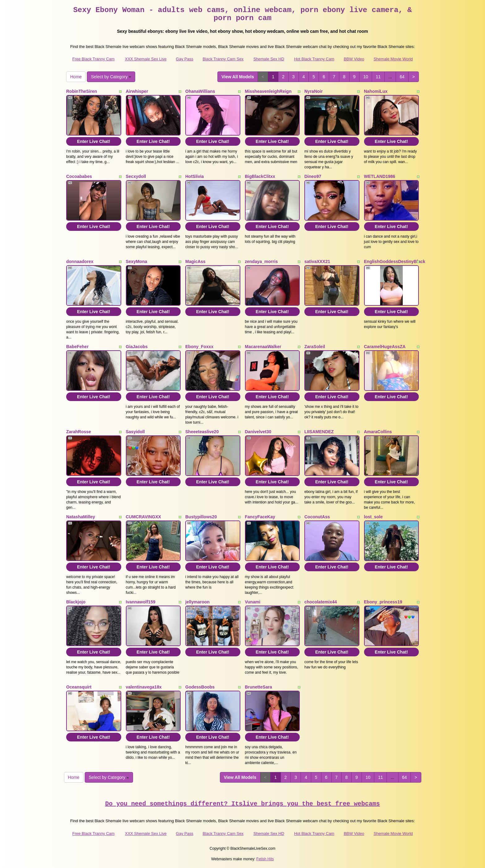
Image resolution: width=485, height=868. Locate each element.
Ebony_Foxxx (199, 347)
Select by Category (111, 77)
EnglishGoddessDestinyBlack (395, 261)
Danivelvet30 (258, 432)
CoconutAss (317, 517)
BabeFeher (77, 347)
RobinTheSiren (82, 91)
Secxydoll (136, 176)
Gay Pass (185, 59)
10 (366, 77)
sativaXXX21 (317, 261)
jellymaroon (197, 602)
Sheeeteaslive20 (202, 432)
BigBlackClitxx (260, 176)
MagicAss (195, 261)
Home (76, 77)
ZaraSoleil (315, 347)
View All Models (238, 77)
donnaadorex (80, 261)
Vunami (253, 602)
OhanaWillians (200, 91)
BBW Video (354, 59)
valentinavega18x (144, 687)
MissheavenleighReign (268, 91)
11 (378, 77)
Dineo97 (313, 176)
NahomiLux (376, 91)
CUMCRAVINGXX (144, 517)
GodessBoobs (200, 687)
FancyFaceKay (260, 517)
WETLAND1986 (380, 176)
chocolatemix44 (321, 602)
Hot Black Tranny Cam (314, 59)
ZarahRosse (79, 432)
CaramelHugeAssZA (385, 347)
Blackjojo (76, 602)
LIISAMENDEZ (319, 432)
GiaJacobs (137, 347)
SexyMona (137, 261)
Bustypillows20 (201, 517)
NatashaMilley (81, 517)
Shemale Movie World (393, 59)
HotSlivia (195, 176)
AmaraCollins (378, 432)
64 (402, 77)
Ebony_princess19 (383, 602)
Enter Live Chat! (94, 141)
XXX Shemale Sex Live (146, 59)
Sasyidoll (135, 432)
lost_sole (373, 517)
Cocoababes (79, 176)
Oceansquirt (79, 687)
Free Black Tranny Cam (94, 59)
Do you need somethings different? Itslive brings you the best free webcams (242, 804)
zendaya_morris (262, 261)
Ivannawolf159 (141, 602)
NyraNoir (313, 91)
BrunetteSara (259, 687)
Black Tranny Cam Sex (223, 59)
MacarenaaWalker (263, 347)
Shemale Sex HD (269, 59)
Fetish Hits (265, 859)
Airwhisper (137, 91)
